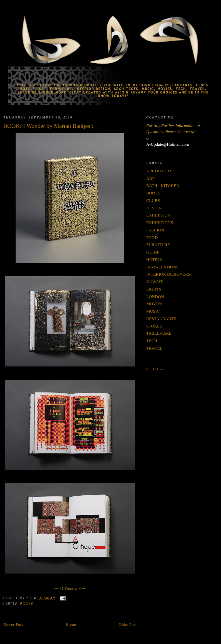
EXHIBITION (158, 215)
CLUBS (153, 200)
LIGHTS (154, 289)
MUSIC (153, 311)
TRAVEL (154, 348)
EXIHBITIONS (160, 223)
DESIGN (154, 208)
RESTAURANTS (161, 319)
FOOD (152, 237)
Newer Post (13, 624)
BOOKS (27, 604)
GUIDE (153, 252)
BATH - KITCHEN (163, 186)
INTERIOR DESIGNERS (168, 274)
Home (71, 624)
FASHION (155, 230)
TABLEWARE (159, 333)
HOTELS (154, 260)
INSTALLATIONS (162, 267)
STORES (154, 326)
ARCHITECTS (159, 171)
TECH (152, 341)
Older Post (128, 624)
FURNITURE (158, 245)
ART (150, 178)
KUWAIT (155, 282)
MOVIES (154, 304)
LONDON (155, 297)
